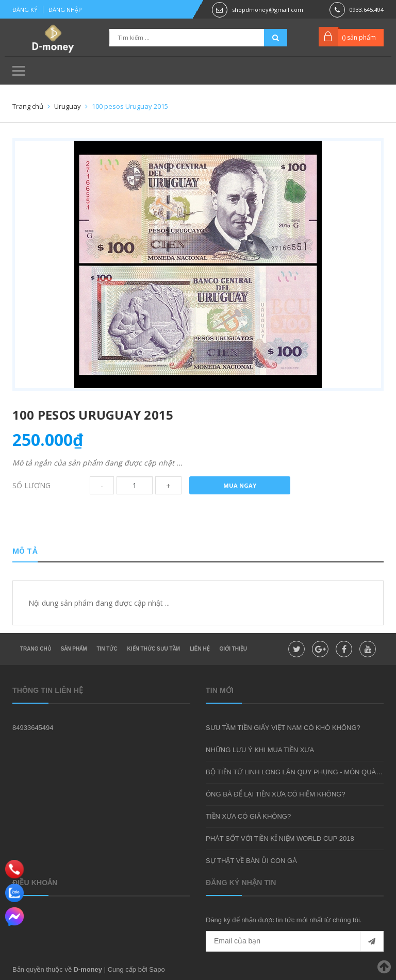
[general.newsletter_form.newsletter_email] (295, 941)
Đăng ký (25, 10)
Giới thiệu (233, 649)
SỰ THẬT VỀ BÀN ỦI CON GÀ (251, 861)
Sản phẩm (74, 649)
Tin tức (107, 649)
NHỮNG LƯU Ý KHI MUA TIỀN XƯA (260, 750)
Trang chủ (36, 649)
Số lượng (31, 485)
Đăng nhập (65, 10)
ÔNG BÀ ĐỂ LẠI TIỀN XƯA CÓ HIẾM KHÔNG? (276, 794)
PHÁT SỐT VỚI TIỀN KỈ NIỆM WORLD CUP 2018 (280, 838)
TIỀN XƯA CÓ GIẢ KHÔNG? (248, 816)
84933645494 (33, 728)
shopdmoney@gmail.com (268, 10)
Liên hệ (200, 649)
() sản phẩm (359, 37)
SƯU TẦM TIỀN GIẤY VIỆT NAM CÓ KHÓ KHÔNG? (283, 728)
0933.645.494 (367, 10)
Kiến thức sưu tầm (154, 649)
